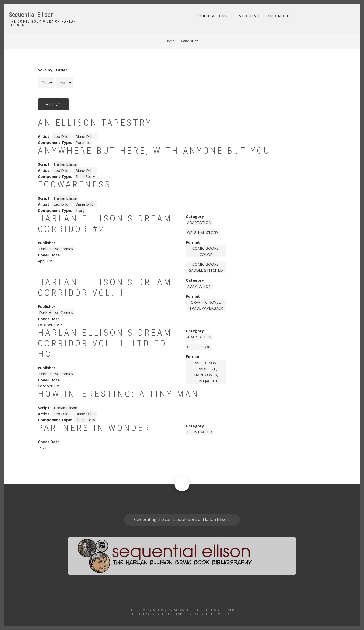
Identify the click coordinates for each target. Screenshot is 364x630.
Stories (248, 16)
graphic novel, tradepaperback (206, 305)
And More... (281, 16)
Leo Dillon (62, 136)
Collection (199, 347)
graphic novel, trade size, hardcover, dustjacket (206, 372)
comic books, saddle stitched (206, 267)
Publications (213, 16)
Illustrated (200, 432)
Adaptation (199, 222)
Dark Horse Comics (56, 249)
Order (62, 70)
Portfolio (83, 142)
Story (80, 210)
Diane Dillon (85, 136)
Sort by (45, 70)
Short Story (85, 176)
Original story (203, 232)
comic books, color (206, 251)
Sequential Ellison (31, 15)
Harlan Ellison (65, 164)
